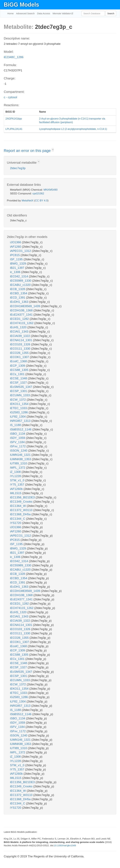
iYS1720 (16, 523)
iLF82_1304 (18, 417)
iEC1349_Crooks (22, 502)
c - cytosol (10, 97)
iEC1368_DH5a (21, 514)
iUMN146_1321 (21, 455)
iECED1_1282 (20, 319)
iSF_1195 (17, 259)
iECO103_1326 (21, 344)
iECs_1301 (18, 374)
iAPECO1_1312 (21, 251)
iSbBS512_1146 (21, 429)
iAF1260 (16, 247)
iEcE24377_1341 (22, 315)
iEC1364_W (18, 506)
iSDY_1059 (18, 438)
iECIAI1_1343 (20, 331)
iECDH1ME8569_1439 (25, 306)
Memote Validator (62, 13)
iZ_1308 (16, 472)
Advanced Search (25, 13)
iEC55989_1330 (21, 281)
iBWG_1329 (18, 264)
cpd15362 (38, 194)
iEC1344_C (18, 519)
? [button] (53, 150)
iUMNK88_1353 (21, 459)
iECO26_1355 (20, 353)
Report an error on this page (28, 151)
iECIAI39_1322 (20, 336)
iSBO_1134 (18, 434)
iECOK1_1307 (20, 357)
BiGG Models (21, 5)
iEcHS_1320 (19, 327)
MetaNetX (28, 201)
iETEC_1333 (19, 408)
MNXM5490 (50, 190)
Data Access (44, 13)
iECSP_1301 (19, 391)
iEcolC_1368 (19, 361)
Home (10, 13)
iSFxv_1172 (18, 446)
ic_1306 (16, 272)
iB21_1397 (17, 268)
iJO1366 (16, 242)
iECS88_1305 (20, 370)
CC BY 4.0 (41, 201)
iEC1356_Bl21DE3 (23, 497)
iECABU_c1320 (21, 285)
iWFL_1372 (18, 468)
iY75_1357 (17, 485)
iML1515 (16, 493)
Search (111, 13)
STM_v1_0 (18, 480)
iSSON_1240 (19, 451)
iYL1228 (16, 476)
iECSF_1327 (19, 383)
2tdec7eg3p (18, 168)
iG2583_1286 (19, 412)
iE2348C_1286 (14, 57)
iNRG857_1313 (21, 421)
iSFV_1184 (18, 442)
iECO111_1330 (21, 349)
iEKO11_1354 (20, 404)
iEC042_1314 (19, 276)
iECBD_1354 (19, 293)
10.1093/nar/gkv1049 (65, 845)
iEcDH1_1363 (20, 302)
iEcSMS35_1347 (21, 387)
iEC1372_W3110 (22, 510)
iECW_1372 (18, 400)
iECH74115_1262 (22, 323)
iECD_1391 (18, 298)
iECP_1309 (18, 366)
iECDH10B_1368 (22, 310)
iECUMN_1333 (20, 395)
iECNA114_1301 (21, 340)
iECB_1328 (18, 289)
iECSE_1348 (19, 378)
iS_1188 (16, 425)
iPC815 (15, 255)
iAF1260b (17, 489)
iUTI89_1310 (19, 463)
